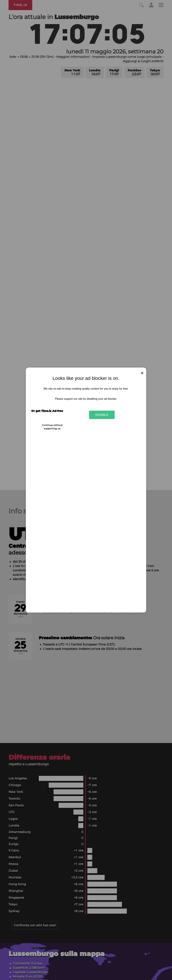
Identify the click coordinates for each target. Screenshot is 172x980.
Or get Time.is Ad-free (47, 411)
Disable (102, 415)
